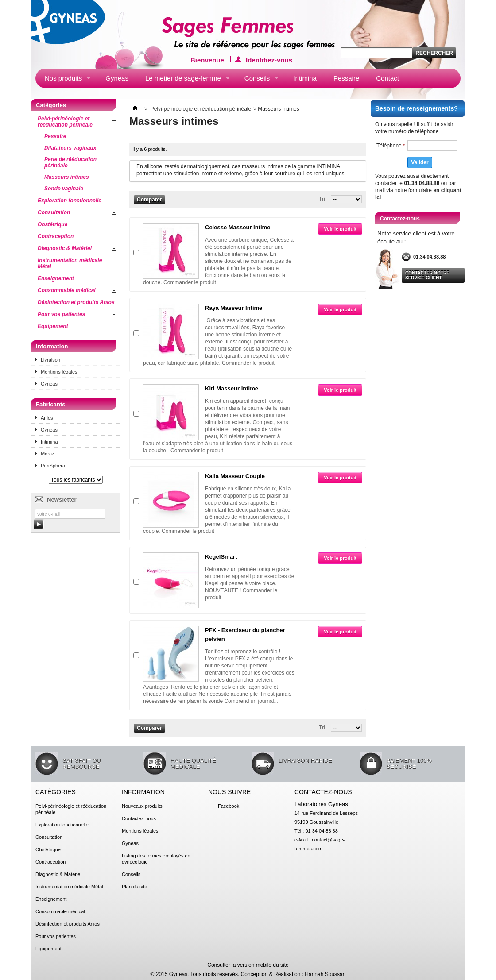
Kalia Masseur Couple (235, 476)
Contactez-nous (139, 818)
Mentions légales (59, 372)
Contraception (56, 236)
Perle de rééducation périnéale (70, 162)
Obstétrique (52, 224)
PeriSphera (53, 466)
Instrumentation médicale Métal (70, 263)
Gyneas (117, 78)
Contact (387, 78)
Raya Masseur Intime (234, 308)
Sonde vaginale (64, 189)
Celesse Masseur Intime (238, 227)
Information (52, 346)
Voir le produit (340, 229)
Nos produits (63, 80)
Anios (47, 418)
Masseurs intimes (67, 177)
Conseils (257, 80)
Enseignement (56, 278)
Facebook (229, 806)
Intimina (305, 78)
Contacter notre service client (427, 275)
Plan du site (134, 887)
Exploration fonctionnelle (70, 201)
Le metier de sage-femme (183, 80)
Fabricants (51, 404)
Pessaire (346, 78)
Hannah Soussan (325, 974)
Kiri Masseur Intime (232, 388)
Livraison (50, 360)
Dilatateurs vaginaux (70, 148)
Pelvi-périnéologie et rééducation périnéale (65, 122)
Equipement (53, 326)
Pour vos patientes (61, 314)
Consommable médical (67, 290)
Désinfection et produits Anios (76, 302)
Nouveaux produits (142, 806)
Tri (322, 199)
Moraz (48, 454)
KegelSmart (221, 557)
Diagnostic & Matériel (65, 248)
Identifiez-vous (269, 59)
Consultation (54, 212)
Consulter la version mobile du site (248, 965)
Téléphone (391, 146)
